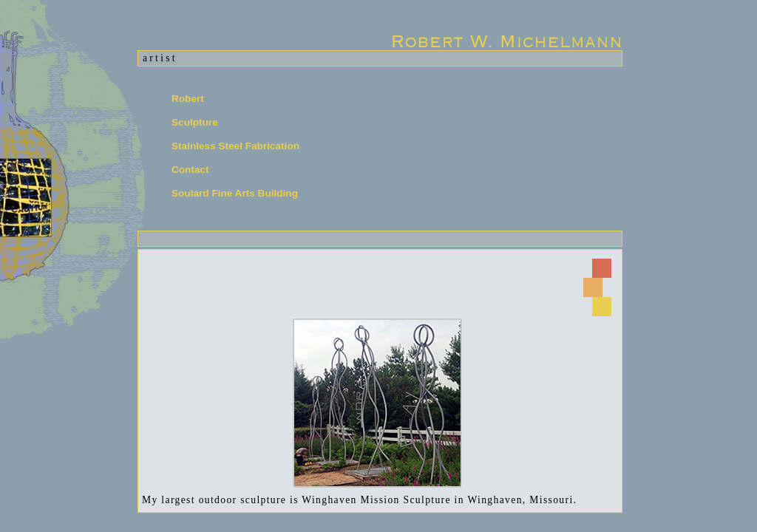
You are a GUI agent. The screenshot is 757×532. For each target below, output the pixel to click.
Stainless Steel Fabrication (235, 146)
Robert (188, 99)
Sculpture (195, 122)
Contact (190, 170)
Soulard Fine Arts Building (235, 193)
